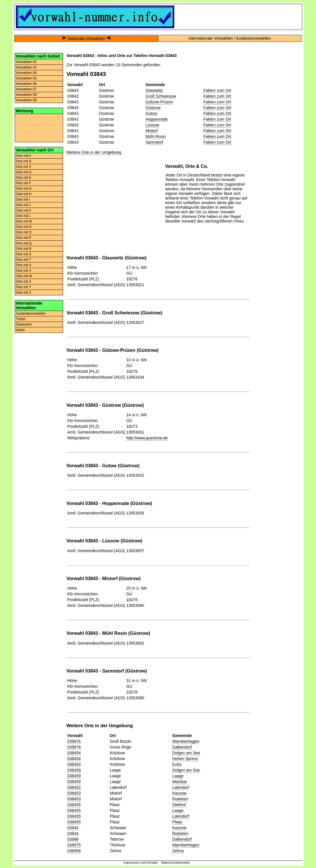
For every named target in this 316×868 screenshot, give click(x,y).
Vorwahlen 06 (26, 84)
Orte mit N (24, 227)
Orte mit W (24, 276)
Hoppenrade (157, 119)
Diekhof (179, 805)
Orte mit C (24, 167)
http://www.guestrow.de (147, 438)
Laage (178, 776)
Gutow (151, 113)
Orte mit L (23, 216)
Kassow (179, 793)
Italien (20, 330)
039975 (74, 845)
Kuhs (177, 764)
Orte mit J (23, 205)
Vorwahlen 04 (26, 73)
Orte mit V (24, 271)
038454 (74, 753)
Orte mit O (24, 232)
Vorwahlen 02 (26, 62)
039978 (74, 747)
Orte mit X (24, 282)
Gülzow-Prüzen (159, 102)
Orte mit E (24, 178)
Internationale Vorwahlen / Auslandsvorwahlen (230, 38)
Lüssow (152, 125)
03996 (73, 839)
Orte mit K (24, 210)
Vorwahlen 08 (26, 95)
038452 (74, 787)
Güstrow (153, 108)
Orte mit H (24, 194)
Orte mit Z (23, 293)
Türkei (21, 319)
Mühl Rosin (156, 136)
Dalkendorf (182, 747)
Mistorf (152, 131)
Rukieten (180, 799)
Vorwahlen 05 (26, 78)
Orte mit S (24, 254)
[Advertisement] (39, 128)
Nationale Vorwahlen (86, 39)
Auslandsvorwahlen (31, 314)
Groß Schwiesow (161, 96)
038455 (74, 805)
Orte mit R (24, 249)
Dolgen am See (186, 753)
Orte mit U (24, 265)
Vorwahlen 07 (26, 89)
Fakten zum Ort (217, 90)
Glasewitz (154, 90)
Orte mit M (24, 221)
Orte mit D (24, 172)
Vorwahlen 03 (26, 67)
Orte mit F (23, 183)
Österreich (24, 324)
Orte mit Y (24, 287)
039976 (74, 741)
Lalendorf (181, 787)
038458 (74, 851)
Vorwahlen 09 (26, 100)
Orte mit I (23, 200)
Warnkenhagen (186, 741)
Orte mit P (24, 238)
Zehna (178, 851)
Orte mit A (23, 156)
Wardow (180, 782)
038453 (74, 793)
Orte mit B (24, 161)
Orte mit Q (24, 243)
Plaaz (177, 822)
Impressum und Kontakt (141, 863)
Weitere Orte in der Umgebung (94, 152)
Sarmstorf (154, 142)
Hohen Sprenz (185, 759)
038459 (74, 770)
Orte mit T (23, 260)
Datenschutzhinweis (175, 863)
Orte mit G (24, 189)
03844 (73, 828)
